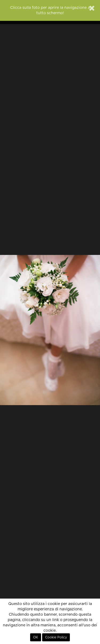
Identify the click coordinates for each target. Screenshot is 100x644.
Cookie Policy (56, 637)
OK (36, 637)
